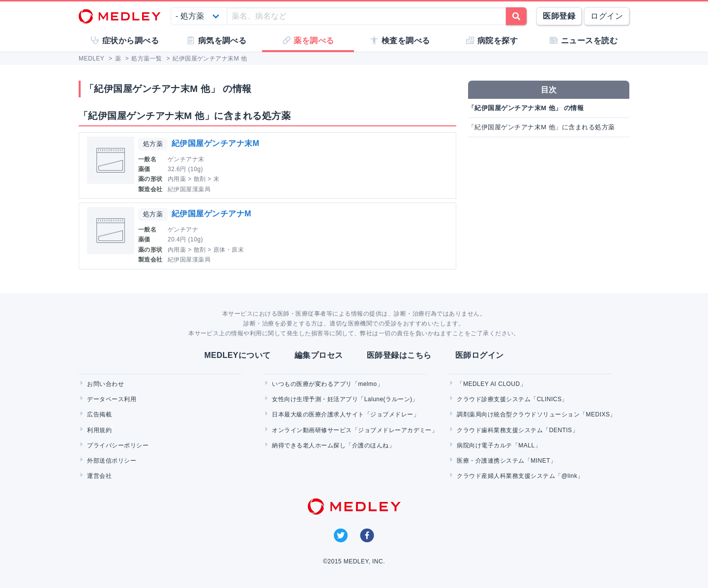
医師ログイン (480, 355)
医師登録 (559, 16)
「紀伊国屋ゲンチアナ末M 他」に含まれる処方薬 (541, 127)
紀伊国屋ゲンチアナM (211, 214)
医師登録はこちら (399, 355)
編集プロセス (319, 355)
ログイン (607, 16)
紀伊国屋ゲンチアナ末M (216, 143)
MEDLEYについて (237, 355)
